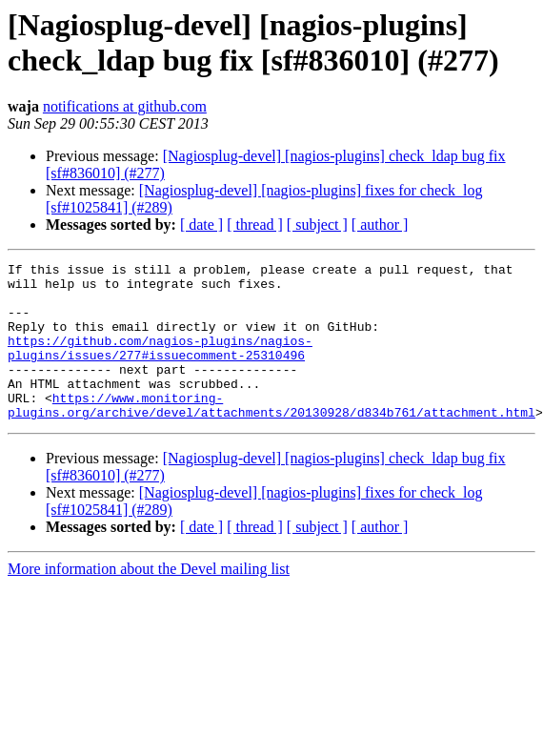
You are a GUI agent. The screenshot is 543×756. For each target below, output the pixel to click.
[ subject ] (317, 225)
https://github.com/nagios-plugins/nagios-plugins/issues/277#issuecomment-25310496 (160, 366)
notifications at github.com (125, 106)
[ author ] (380, 225)
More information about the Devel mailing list (149, 600)
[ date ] (201, 225)
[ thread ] (255, 225)
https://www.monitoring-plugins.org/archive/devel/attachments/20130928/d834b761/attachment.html (271, 435)
